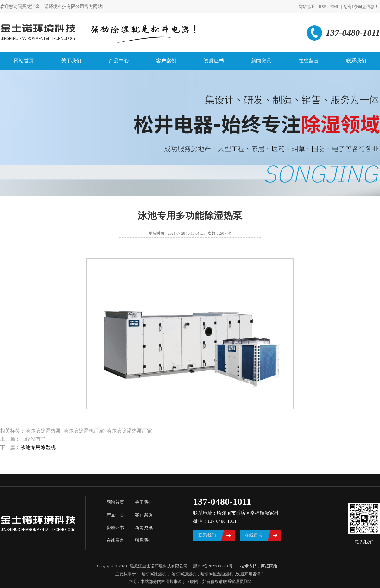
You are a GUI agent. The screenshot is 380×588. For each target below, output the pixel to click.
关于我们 (71, 61)
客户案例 (166, 61)
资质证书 (214, 61)
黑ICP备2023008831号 (213, 566)
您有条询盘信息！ (361, 6)
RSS (323, 6)
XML (335, 6)
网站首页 (24, 61)
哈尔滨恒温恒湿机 (217, 574)
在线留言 (309, 61)
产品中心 (119, 61)
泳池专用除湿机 (38, 447)
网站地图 (307, 6)
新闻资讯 (261, 61)
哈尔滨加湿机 (183, 574)
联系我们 (356, 61)
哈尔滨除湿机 (154, 574)
